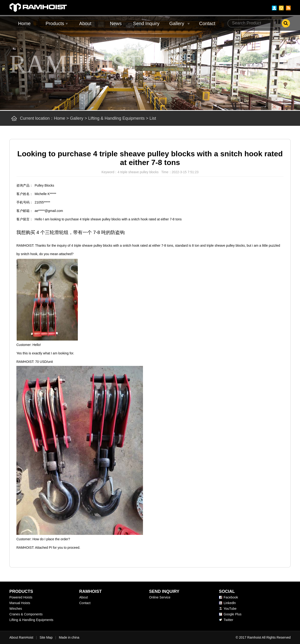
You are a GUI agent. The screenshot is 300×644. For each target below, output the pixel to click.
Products (55, 23)
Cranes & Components (26, 614)
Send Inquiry (146, 23)
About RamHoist (21, 637)
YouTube (230, 609)
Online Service (160, 597)
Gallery (177, 23)
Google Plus (232, 614)
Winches (16, 609)
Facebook (231, 597)
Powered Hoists (21, 597)
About (85, 23)
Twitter (228, 620)
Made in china (69, 637)
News (116, 23)
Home (24, 23)
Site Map (46, 637)
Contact (207, 23)
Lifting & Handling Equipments (116, 118)
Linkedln (230, 603)
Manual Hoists (20, 603)
